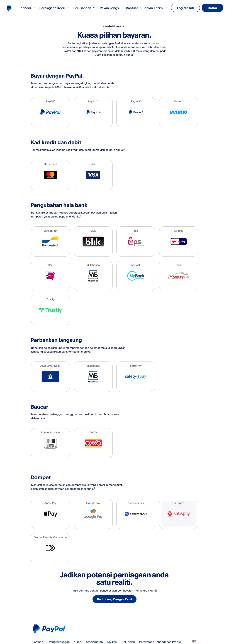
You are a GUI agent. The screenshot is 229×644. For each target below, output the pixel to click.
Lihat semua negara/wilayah (194, 642)
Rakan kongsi (110, 8)
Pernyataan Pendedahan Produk (160, 642)
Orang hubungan (59, 642)
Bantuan (38, 642)
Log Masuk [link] (185, 8)
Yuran (78, 642)
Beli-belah (128, 642)
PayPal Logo (50, 629)
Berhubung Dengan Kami (115, 599)
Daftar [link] (212, 8)
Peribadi (27, 8)
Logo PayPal (9, 8)
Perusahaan (84, 8)
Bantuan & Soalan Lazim (147, 8)
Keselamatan (94, 642)
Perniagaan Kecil (54, 8)
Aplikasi (112, 642)
